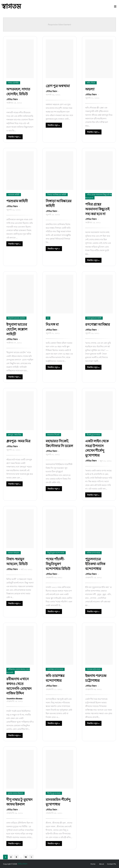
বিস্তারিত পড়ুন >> (14, 137)
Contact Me (111, 864)
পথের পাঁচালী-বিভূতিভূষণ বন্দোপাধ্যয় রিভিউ (58, 564)
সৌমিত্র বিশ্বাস (12, 99)
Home (93, 864)
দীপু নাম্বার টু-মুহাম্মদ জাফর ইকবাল (19, 802)
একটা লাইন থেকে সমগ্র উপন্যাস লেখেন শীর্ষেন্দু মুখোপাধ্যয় (97, 448)
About (102, 864)
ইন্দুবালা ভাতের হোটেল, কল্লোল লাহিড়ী (17, 329)
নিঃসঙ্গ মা (52, 324)
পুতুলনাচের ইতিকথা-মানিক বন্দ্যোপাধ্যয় (95, 564)
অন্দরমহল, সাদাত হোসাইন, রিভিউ (18, 91)
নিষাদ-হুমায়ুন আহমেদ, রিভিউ (17, 561)
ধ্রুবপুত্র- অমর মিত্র (18, 441)
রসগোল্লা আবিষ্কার (98, 324)
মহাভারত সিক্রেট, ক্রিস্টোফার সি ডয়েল (59, 443)
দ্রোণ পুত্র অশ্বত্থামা (58, 86)
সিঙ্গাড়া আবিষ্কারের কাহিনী (59, 203)
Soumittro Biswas (14, 698)
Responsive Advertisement (59, 25)
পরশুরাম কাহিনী (17, 201)
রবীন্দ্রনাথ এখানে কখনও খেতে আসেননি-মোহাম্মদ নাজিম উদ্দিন (19, 686)
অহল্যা (90, 89)
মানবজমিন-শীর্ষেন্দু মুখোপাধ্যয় (58, 802)
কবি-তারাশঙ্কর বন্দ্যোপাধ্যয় (55, 678)
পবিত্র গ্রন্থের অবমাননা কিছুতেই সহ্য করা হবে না (97, 209)
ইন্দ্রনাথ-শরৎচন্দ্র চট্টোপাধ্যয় (96, 678)
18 (26, 857)
